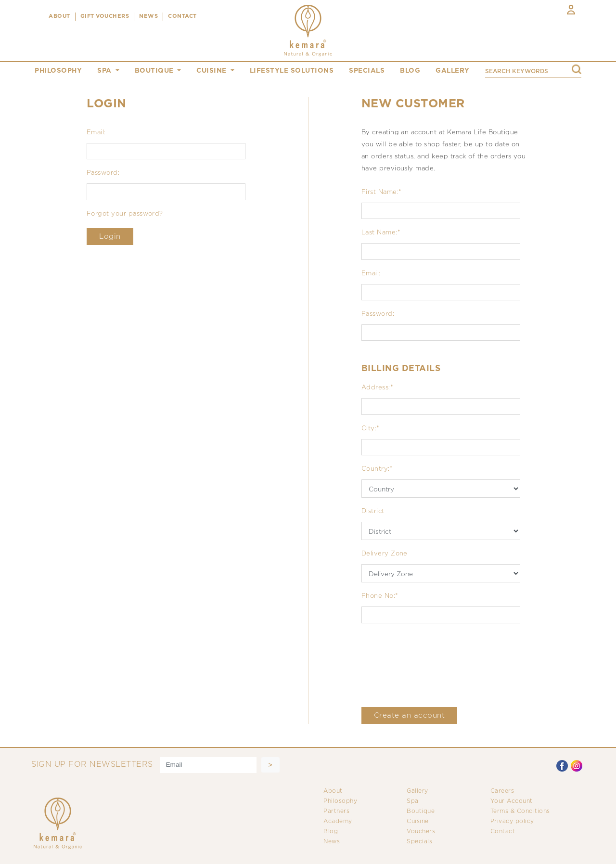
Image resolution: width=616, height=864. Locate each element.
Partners (336, 811)
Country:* (377, 469)
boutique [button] (155, 71)
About (333, 791)
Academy (338, 821)
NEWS (148, 16)
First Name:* (382, 192)
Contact (503, 832)
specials (367, 71)
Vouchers (421, 832)
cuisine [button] (212, 71)
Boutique (421, 811)
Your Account (512, 801)
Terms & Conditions (520, 811)
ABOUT (59, 16)
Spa (413, 801)
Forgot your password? (125, 214)
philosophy (58, 71)
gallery (453, 71)
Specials (419, 842)
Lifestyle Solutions (292, 71)
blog (410, 71)
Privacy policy (512, 821)
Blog (331, 832)
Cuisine (418, 821)
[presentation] (435, 665)
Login (110, 237)
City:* (371, 429)
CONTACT (182, 16)
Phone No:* (380, 596)
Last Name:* (381, 233)
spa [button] (105, 71)
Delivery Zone (385, 554)
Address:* (377, 388)
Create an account (410, 716)
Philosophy (340, 801)
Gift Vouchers (105, 16)
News (332, 842)
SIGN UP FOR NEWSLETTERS (92, 765)
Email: (96, 133)
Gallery (417, 791)
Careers (502, 791)
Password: (103, 173)
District (373, 511)
